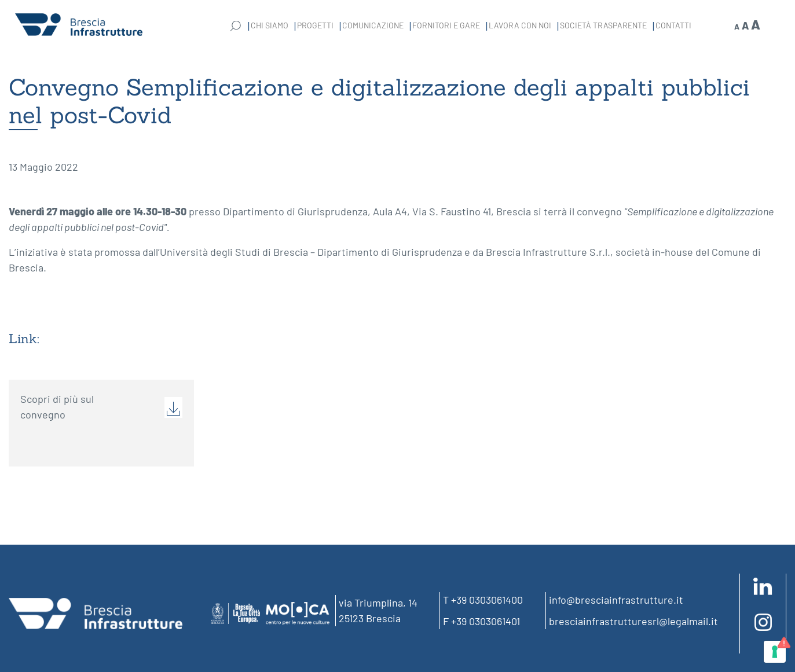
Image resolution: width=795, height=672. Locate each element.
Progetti (315, 25)
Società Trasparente (603, 25)
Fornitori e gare (446, 25)
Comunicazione (373, 25)
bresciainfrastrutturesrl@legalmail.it (633, 621)
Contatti (673, 25)
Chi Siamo (270, 25)
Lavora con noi (520, 25)
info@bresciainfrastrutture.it (616, 600)
